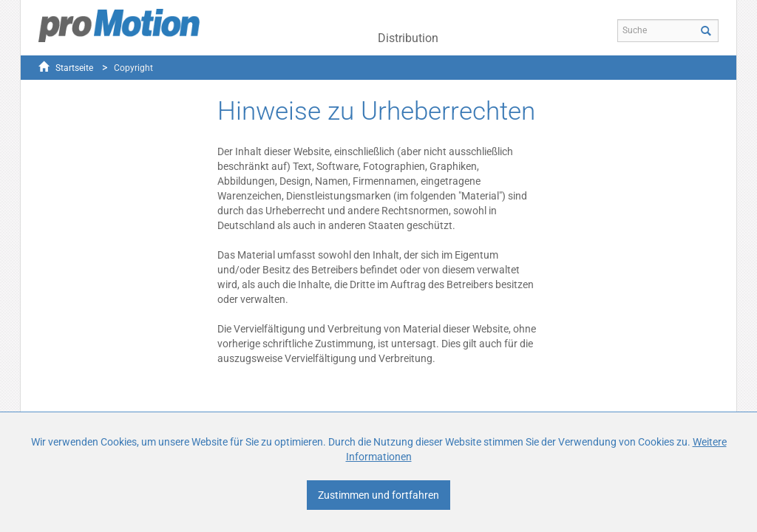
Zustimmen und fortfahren (378, 495)
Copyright (133, 68)
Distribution (408, 38)
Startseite (74, 68)
